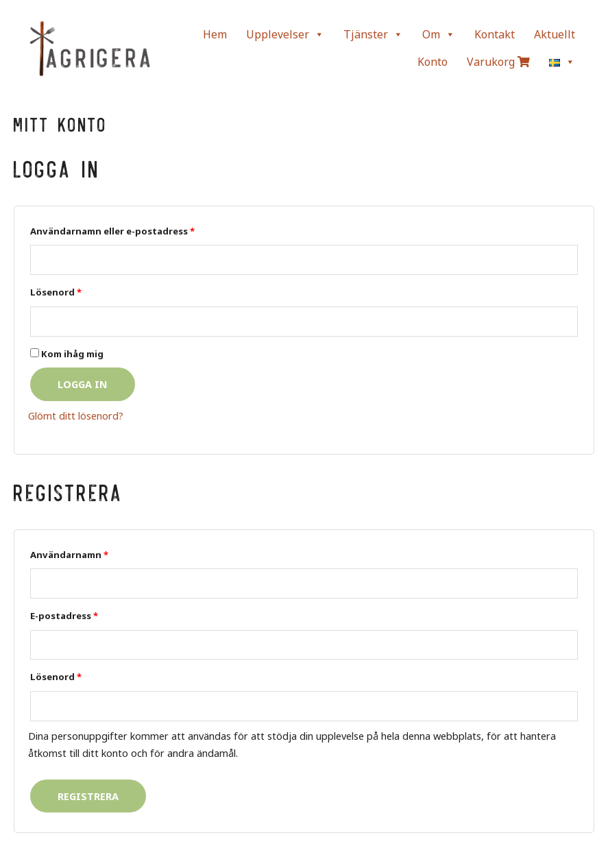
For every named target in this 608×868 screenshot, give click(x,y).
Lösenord (56, 292)
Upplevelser (285, 34)
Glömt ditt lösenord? (76, 415)
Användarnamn (69, 555)
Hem (215, 34)
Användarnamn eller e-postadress (112, 231)
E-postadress (64, 616)
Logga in (83, 384)
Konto (433, 62)
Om (439, 34)
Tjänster (373, 34)
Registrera (88, 796)
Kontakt (495, 34)
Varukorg (498, 62)
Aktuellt (555, 34)
